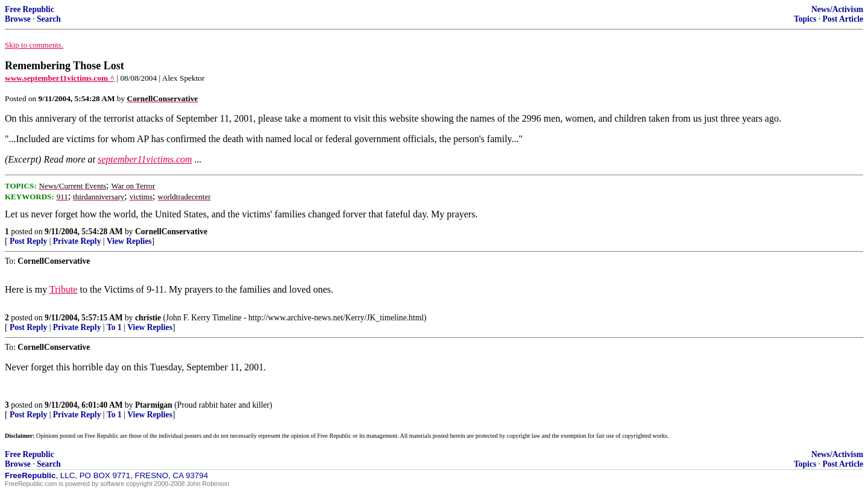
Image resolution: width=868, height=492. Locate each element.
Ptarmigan (154, 405)
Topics (805, 19)
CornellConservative (171, 232)
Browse (18, 19)
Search (49, 19)
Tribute (64, 289)
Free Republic (30, 9)
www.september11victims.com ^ (60, 78)
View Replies (129, 241)
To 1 (114, 327)
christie (148, 318)
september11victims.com (145, 159)
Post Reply (28, 241)
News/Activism (837, 9)
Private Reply (77, 241)
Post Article (843, 19)
